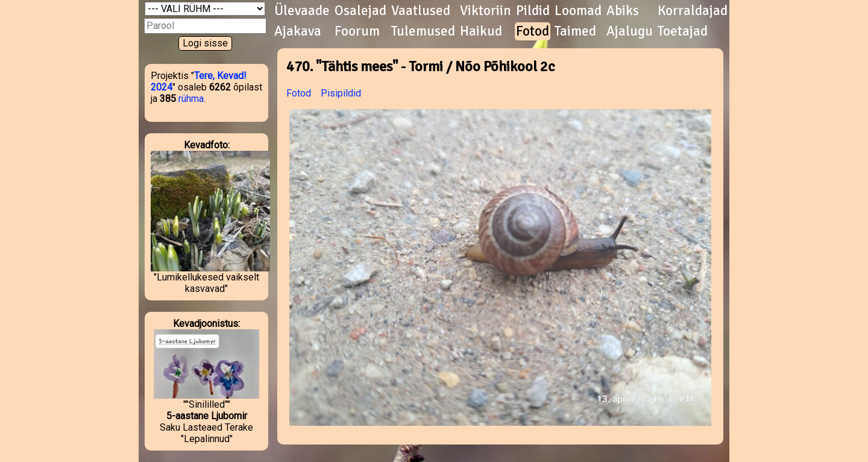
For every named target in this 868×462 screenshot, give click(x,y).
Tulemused (423, 31)
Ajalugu (630, 31)
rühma (191, 99)
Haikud (481, 31)
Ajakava (298, 31)
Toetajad (683, 31)
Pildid (533, 11)
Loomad (578, 11)
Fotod (533, 31)
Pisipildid (341, 93)
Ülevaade (302, 11)
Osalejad (360, 11)
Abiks (623, 11)
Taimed (575, 31)
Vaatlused (421, 11)
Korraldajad (693, 11)
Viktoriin (486, 11)
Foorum (357, 31)
